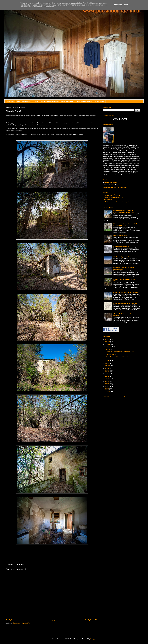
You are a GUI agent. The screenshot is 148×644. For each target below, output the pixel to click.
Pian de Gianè (111, 354)
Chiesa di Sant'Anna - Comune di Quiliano (125, 315)
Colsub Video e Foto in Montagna (117, 202)
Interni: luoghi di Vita (85, 101)
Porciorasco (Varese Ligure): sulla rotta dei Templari (125, 224)
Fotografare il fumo (120, 235)
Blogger (93, 639)
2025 (108, 339)
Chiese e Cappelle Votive (50, 101)
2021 (107, 363)
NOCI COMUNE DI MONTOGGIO (125, 303)
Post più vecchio (91, 620)
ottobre (109, 347)
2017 (107, 374)
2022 (108, 361)
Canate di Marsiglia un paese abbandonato (124, 268)
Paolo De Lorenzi (111, 182)
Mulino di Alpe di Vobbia (122, 257)
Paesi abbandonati (68, 101)
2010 (107, 392)
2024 (108, 342)
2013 (107, 384)
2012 (107, 386)
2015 (107, 379)
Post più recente (12, 620)
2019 (107, 368)
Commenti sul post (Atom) (23, 623)
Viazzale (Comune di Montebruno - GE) (120, 352)
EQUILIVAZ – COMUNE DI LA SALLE (124, 280)
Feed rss (127, 397)
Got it (126, 5)
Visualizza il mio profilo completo (115, 187)
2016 (107, 376)
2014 (107, 381)
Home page (10, 101)
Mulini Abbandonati (24, 101)
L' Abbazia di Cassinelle (122, 246)
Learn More (118, 5)
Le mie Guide (99, 101)
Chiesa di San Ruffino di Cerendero (126, 292)
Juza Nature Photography (114, 197)
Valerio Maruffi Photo (112, 195)
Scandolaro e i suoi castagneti (117, 357)
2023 (108, 345)
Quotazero (108, 200)
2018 (107, 371)
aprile (109, 349)
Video (36, 101)
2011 (107, 389)
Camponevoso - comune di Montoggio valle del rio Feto (124, 211)
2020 (108, 366)
